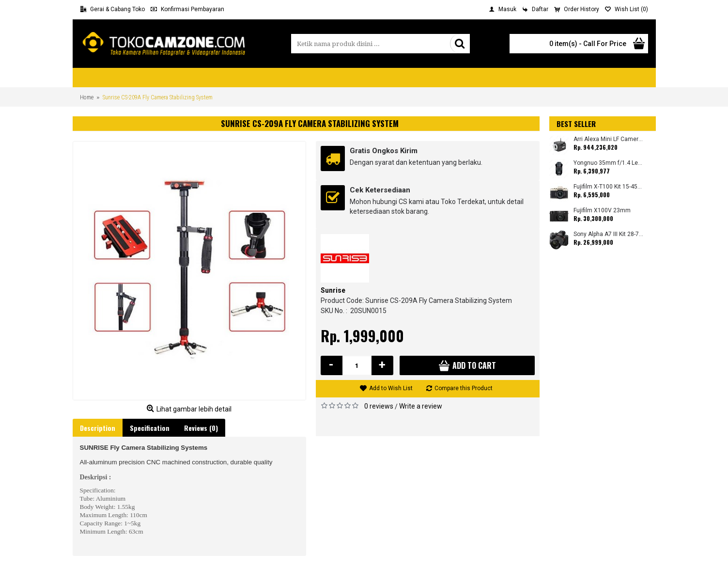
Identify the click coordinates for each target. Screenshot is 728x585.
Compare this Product (464, 388)
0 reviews (379, 406)
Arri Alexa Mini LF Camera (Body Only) (609, 139)
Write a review (421, 406)
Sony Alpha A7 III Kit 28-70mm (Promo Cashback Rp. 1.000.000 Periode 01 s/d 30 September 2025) (609, 234)
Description (98, 428)
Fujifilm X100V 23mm (602, 211)
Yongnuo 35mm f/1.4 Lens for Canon (609, 163)
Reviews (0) (201, 428)
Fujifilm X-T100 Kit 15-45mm (609, 187)
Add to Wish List (391, 388)
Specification (150, 428)
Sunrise (333, 290)
